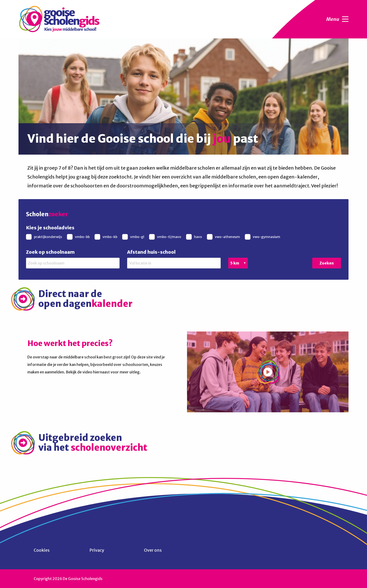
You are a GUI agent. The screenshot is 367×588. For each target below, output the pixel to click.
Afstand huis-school (151, 252)
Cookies (42, 550)
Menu (337, 19)
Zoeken (327, 263)
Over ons (153, 550)
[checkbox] (45, 237)
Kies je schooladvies (50, 228)
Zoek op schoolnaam (50, 252)
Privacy (97, 550)
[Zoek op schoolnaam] (73, 263)
